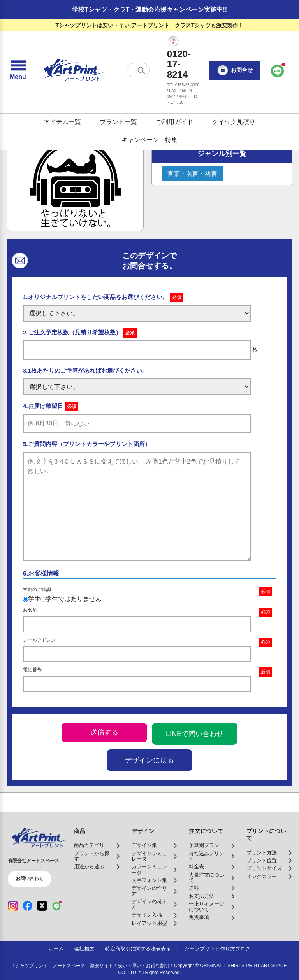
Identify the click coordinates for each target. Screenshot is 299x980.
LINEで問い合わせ (195, 734)
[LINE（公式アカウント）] (57, 906)
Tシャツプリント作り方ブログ (216, 949)
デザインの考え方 (149, 905)
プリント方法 (262, 853)
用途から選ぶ (89, 867)
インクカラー (262, 877)
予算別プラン (204, 845)
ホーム (56, 949)
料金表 (196, 867)
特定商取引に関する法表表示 (138, 949)
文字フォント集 (149, 880)
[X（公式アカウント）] (42, 906)
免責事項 (199, 917)
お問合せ (235, 70)
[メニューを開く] (18, 70)
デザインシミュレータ (149, 856)
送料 (194, 888)
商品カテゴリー (92, 845)
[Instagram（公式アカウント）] (13, 906)
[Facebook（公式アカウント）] (28, 906)
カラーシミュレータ (149, 870)
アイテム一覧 (62, 122)
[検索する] (141, 70)
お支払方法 (201, 896)
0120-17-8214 (179, 64)
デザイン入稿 (147, 915)
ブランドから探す (92, 856)
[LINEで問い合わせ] (278, 70)
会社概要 (84, 949)
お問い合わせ (30, 878)
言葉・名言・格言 (192, 174)
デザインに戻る (149, 760)
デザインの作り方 (149, 891)
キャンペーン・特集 (149, 140)
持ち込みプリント (207, 856)
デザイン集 (144, 845)
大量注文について (207, 878)
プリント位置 (262, 861)
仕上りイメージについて (207, 907)
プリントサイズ (264, 868)
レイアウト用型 (149, 923)
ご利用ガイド (174, 122)
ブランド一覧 (118, 122)
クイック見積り (234, 122)
